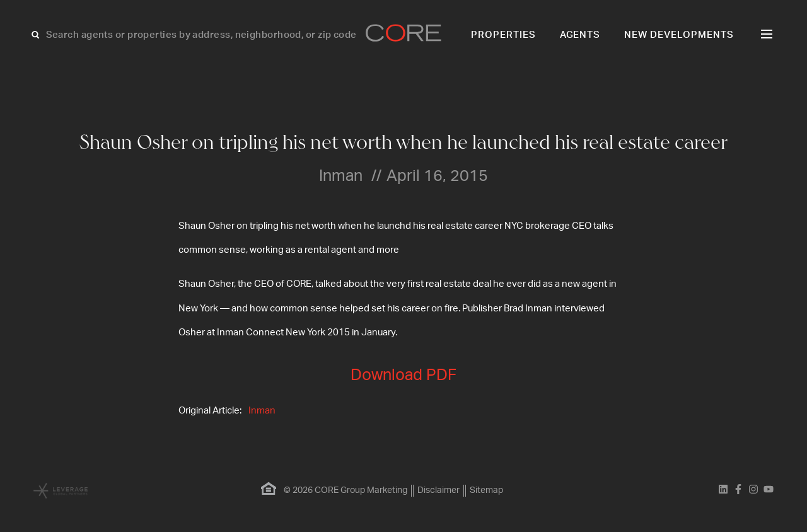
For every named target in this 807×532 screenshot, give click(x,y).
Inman (262, 411)
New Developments (679, 35)
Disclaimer (438, 490)
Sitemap (486, 490)
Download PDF (403, 375)
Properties (503, 35)
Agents (580, 35)
